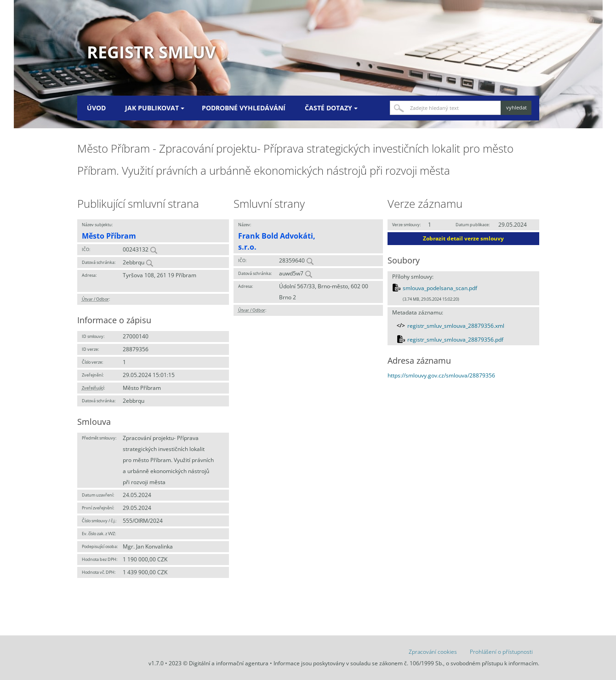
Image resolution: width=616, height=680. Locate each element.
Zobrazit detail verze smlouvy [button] (463, 238)
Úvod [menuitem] (96, 108)
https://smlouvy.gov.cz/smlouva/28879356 (441, 375)
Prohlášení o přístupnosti (501, 652)
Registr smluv (151, 52)
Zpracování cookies (433, 652)
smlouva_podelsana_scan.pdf (440, 288)
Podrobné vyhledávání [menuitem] (244, 108)
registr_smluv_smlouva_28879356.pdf (455, 340)
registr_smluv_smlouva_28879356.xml (456, 326)
